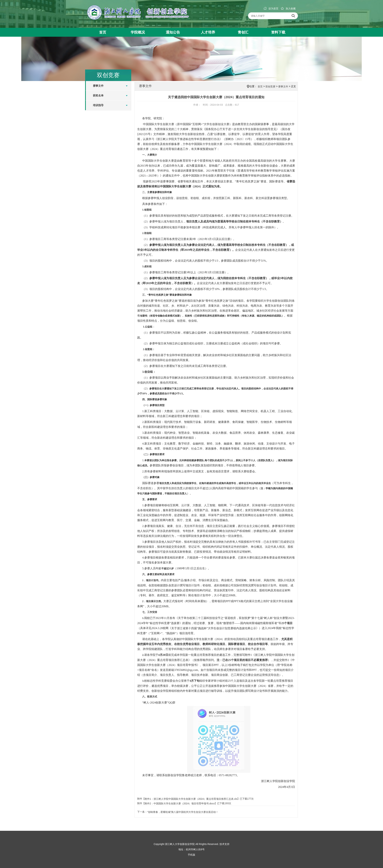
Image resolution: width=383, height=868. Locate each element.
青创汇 (243, 32)
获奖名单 (98, 95)
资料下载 (278, 32)
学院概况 (138, 32)
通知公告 (173, 32)
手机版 (191, 855)
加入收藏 (288, 9)
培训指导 (98, 105)
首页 (103, 32)
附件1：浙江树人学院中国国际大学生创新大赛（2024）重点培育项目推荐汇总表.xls (191, 799)
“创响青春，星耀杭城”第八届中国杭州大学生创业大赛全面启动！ (183, 812)
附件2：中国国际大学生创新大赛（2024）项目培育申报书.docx (180, 803)
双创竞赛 (270, 86)
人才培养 (208, 32)
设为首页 (271, 9)
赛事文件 (98, 86)
